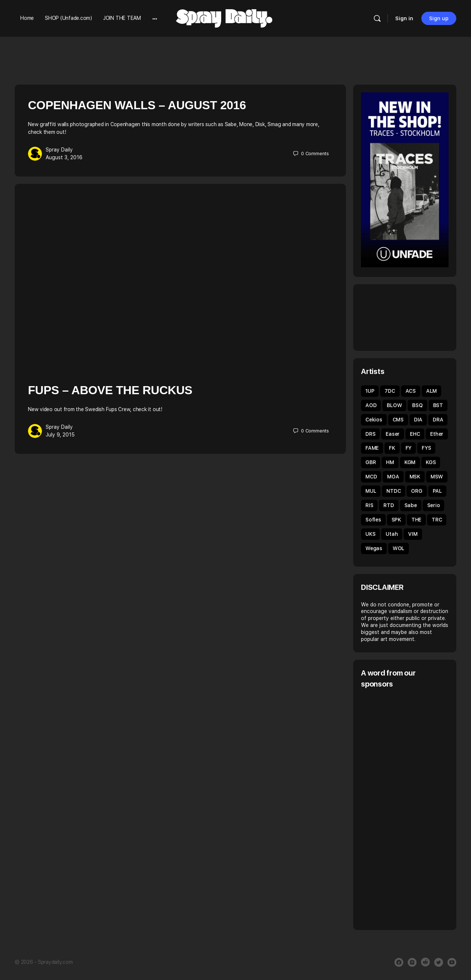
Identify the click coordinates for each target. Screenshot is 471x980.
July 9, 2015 (60, 435)
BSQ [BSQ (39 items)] (417, 405)
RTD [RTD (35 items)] (389, 505)
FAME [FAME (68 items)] (372, 448)
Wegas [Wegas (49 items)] (374, 548)
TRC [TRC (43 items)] (437, 520)
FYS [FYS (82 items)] (426, 448)
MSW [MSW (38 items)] (437, 477)
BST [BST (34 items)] (438, 405)
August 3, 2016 (64, 157)
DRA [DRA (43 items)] (438, 420)
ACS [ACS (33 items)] (411, 391)
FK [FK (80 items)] (392, 448)
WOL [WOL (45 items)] (399, 548)
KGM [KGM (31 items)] (410, 462)
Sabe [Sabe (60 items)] (411, 505)
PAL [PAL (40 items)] (437, 491)
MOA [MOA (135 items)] (393, 477)
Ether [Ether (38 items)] (437, 434)
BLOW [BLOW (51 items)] (394, 405)
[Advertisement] (416, 808)
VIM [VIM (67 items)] (413, 534)
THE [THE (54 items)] (416, 520)
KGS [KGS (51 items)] (431, 462)
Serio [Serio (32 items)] (434, 505)
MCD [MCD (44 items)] (371, 477)
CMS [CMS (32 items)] (398, 420)
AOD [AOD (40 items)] (371, 405)
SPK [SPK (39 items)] (396, 520)
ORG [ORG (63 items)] (417, 491)
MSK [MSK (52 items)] (415, 477)
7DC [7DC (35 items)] (390, 391)
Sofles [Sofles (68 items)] (373, 520)
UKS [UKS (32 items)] (370, 534)
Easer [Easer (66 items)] (393, 434)
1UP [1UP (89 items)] (370, 391)
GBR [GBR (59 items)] (371, 462)
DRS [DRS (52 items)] (370, 434)
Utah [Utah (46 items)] (392, 534)
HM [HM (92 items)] (390, 462)
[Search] (377, 18)
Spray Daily (59, 150)
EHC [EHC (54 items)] (415, 434)
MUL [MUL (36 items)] (371, 491)
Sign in (404, 18)
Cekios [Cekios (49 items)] (374, 420)
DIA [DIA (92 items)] (418, 420)
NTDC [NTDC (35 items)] (394, 491)
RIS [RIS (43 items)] (369, 505)
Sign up (439, 18)
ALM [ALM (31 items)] (431, 391)
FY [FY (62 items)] (409, 448)
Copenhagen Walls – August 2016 (137, 105)
